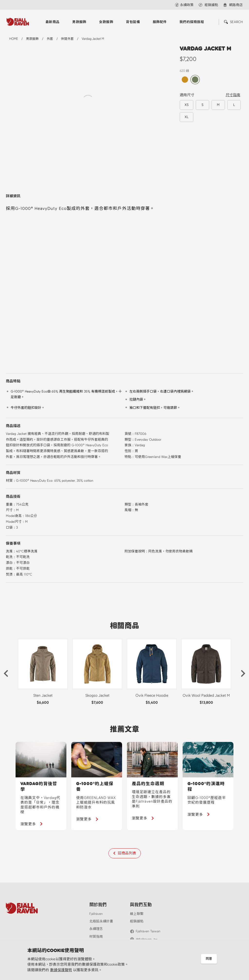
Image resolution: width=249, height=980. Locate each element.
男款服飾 (79, 22)
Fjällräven (96, 914)
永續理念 (96, 929)
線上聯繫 (137, 914)
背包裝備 (133, 22)
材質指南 (96, 937)
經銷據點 (137, 921)
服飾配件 (160, 22)
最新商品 (53, 22)
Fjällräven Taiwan (148, 931)
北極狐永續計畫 (101, 921)
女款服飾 (106, 22)
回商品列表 (127, 853)
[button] (6, 673)
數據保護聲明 (61, 970)
